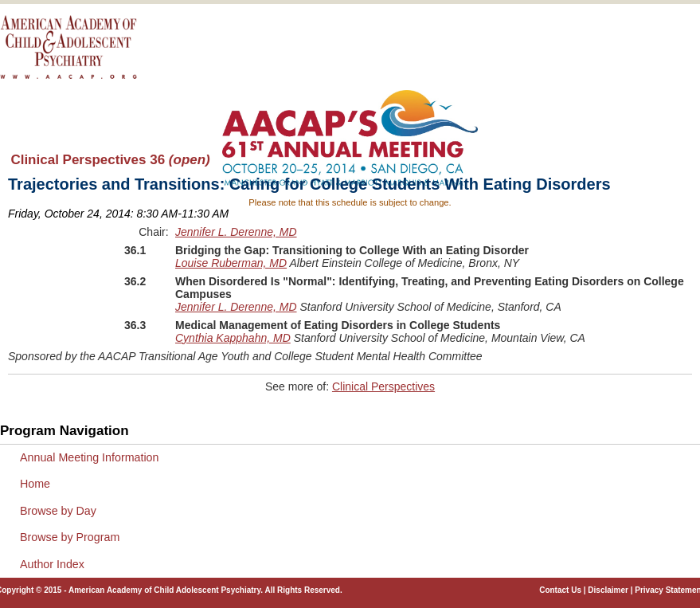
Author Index (52, 564)
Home (35, 484)
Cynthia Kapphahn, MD (233, 338)
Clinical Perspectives (383, 386)
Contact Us (560, 590)
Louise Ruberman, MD (231, 263)
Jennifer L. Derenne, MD (236, 232)
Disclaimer (608, 590)
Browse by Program (70, 537)
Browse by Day (58, 511)
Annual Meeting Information (89, 457)
